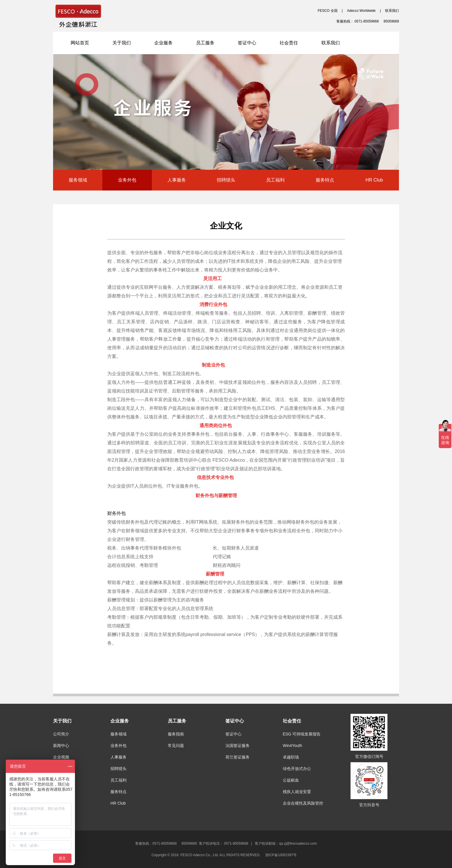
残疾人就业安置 (297, 792)
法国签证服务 (238, 746)
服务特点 (325, 180)
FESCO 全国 (328, 11)
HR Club (374, 180)
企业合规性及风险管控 (303, 803)
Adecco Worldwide (361, 11)
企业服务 (163, 43)
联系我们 (392, 11)
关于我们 (122, 43)
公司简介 (61, 734)
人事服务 (177, 180)
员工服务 (205, 43)
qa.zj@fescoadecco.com (298, 844)
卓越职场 (291, 757)
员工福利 (275, 180)
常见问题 (176, 746)
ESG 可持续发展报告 (302, 734)
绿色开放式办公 (297, 769)
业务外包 (127, 180)
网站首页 (80, 43)
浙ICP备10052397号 (283, 855)
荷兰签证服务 (238, 757)
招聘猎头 (226, 180)
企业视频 (61, 757)
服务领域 (78, 180)
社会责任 (289, 43)
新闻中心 (61, 746)
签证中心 (247, 43)
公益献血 (291, 780)
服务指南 (176, 734)
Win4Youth (292, 746)
